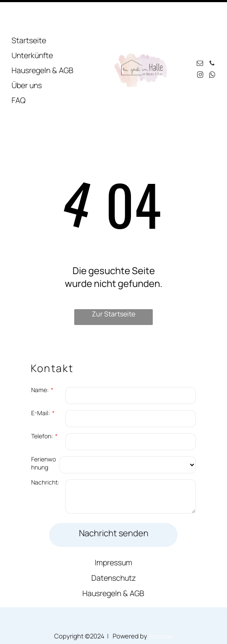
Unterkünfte (32, 26)
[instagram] (200, 47)
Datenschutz (113, 549)
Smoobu (161, 607)
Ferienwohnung (44, 434)
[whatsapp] (212, 47)
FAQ (19, 71)
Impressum (113, 533)
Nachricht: (45, 453)
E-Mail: (41, 384)
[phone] (212, 35)
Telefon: (42, 407)
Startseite (29, 11)
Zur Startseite (113, 285)
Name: (40, 361)
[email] (200, 35)
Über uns (27, 56)
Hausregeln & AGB (42, 41)
